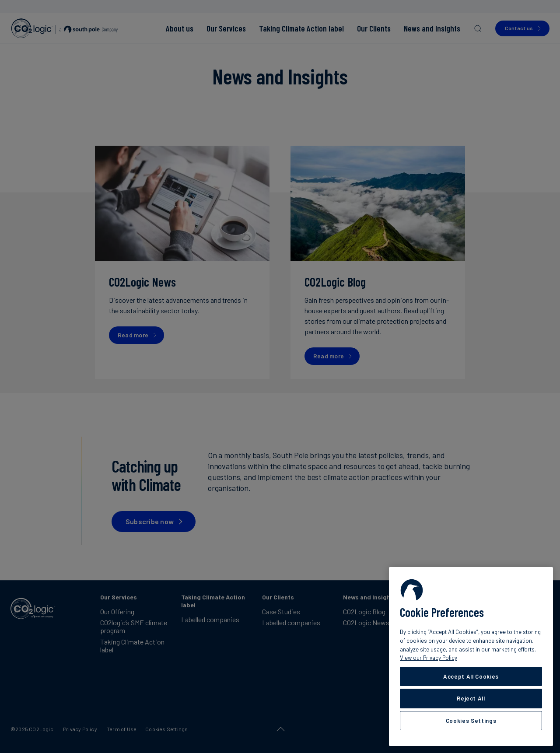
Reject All (471, 698)
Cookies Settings (471, 721)
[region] (471, 657)
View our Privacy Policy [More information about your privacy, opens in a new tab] (429, 658)
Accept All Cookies (471, 676)
